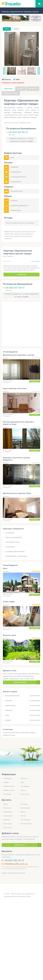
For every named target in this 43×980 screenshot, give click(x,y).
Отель (6, 804)
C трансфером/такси (12, 542)
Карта (16, 29)
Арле (5, 568)
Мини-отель (8, 812)
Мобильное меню (39, 4)
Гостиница (24, 804)
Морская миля (9, 635)
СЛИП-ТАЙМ (9, 602)
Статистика (8, 794)
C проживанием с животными (16, 556)
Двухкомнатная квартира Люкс (17, 493)
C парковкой (10, 533)
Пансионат (7, 808)
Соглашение (25, 786)
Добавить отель (9, 790)
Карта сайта (25, 794)
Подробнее (35, 381)
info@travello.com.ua (16, 864)
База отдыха (8, 824)
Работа (23, 790)
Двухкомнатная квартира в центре (19, 355)
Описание (8, 89)
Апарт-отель (8, 828)
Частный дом (25, 820)
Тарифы (6, 782)
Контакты (24, 778)
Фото (7, 29)
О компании (8, 778)
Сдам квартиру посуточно (15, 388)
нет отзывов (35, 261)
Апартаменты (8, 816)
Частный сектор (26, 824)
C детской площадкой (13, 537)
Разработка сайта (10, 786)
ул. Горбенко (9, 256)
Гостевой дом (25, 808)
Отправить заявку (20, 682)
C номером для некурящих (15, 552)
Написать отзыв (11, 93)
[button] (36, 49)
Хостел (23, 816)
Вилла (23, 812)
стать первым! (30, 223)
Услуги (20, 89)
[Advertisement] (21, 324)
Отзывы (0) (33, 89)
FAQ (22, 782)
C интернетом (10, 547)
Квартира (7, 820)
